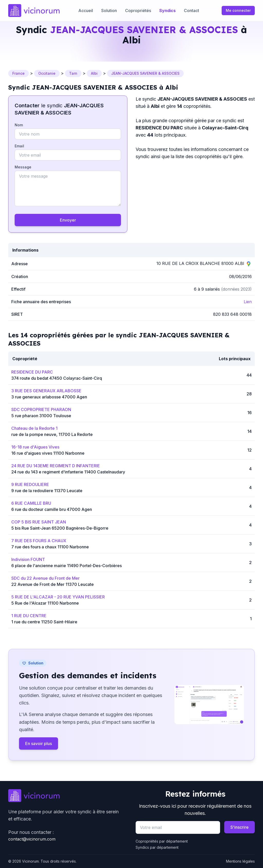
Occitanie (47, 73)
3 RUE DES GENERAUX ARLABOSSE (46, 391)
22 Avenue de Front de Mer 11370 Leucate (53, 584)
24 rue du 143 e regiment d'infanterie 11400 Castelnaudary (68, 472)
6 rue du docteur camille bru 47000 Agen (52, 509)
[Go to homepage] (34, 11)
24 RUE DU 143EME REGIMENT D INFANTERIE (56, 466)
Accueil (86, 11)
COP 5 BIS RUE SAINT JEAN (39, 522)
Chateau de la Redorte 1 (34, 428)
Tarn (73, 73)
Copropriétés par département (162, 841)
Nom (19, 125)
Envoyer (68, 220)
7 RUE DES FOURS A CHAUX (39, 541)
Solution (109, 11)
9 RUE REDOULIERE (30, 484)
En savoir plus (39, 743)
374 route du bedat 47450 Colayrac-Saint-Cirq (57, 378)
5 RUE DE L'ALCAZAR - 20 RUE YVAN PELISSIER (58, 597)
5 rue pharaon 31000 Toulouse (41, 416)
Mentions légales (240, 861)
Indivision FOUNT (28, 559)
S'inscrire (239, 827)
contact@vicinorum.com (32, 839)
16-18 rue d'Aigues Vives (35, 447)
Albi (94, 73)
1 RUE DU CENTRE (29, 616)
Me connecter (238, 10)
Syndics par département (157, 847)
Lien (248, 302)
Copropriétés (138, 11)
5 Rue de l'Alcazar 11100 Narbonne (45, 603)
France (18, 73)
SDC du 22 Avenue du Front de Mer (45, 578)
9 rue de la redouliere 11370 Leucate (47, 491)
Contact (191, 11)
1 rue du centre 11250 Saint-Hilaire (44, 622)
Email (19, 146)
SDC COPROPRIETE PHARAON (41, 409)
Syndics (167, 11)
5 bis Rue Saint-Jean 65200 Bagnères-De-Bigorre (60, 528)
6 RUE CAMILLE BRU (31, 503)
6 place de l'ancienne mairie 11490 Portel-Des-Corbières (67, 566)
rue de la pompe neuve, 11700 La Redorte (52, 434)
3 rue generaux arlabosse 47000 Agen (49, 397)
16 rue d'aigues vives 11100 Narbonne (48, 453)
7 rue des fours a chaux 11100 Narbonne (50, 547)
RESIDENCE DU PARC (32, 372)
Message (23, 167)
